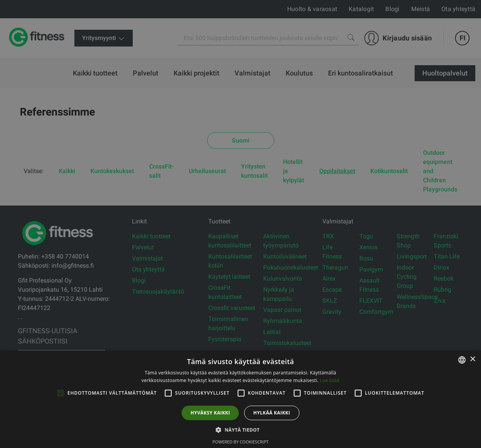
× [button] (472, 359)
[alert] (240, 224)
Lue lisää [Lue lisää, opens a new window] (330, 380)
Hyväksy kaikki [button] (210, 413)
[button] (240, 430)
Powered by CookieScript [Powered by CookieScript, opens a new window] (240, 442)
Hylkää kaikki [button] (272, 413)
